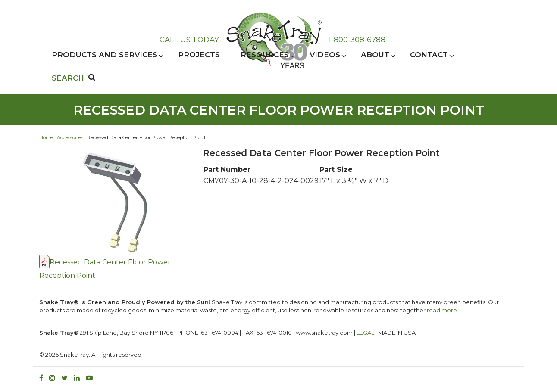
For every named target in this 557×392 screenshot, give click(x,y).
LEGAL (365, 333)
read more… (444, 310)
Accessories (70, 137)
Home (46, 137)
